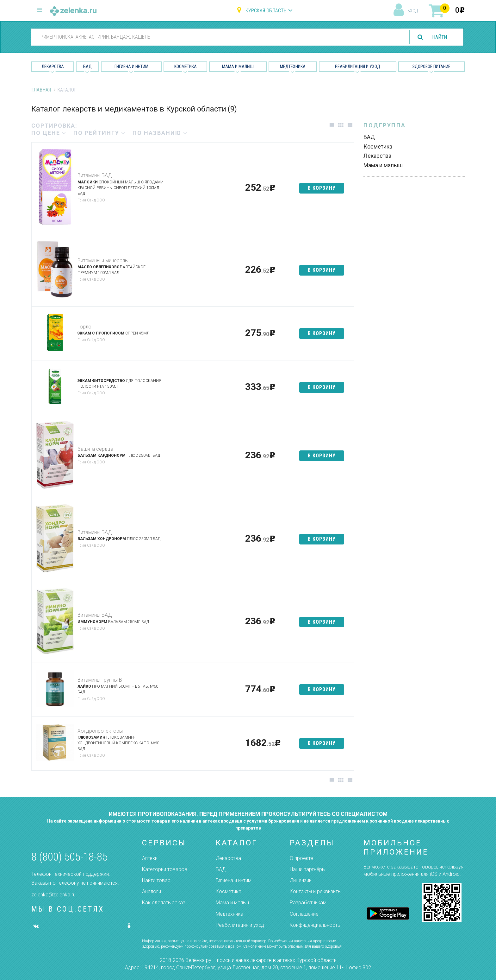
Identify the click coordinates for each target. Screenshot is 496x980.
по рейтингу (99, 133)
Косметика (186, 67)
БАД (87, 67)
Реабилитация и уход (358, 67)
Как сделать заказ (164, 903)
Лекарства (53, 67)
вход (413, 11)
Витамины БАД (95, 175)
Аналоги (152, 891)
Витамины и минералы (103, 261)
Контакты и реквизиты (316, 891)
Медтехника (293, 67)
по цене (49, 133)
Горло (84, 327)
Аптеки (150, 858)
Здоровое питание (431, 67)
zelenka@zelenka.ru (53, 895)
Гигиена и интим (234, 880)
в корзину (322, 188)
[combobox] (216, 37)
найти (439, 37)
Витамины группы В (100, 680)
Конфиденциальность (315, 925)
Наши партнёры (308, 869)
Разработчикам (308, 903)
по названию (160, 133)
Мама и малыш (238, 67)
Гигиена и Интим (131, 67)
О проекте (301, 858)
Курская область (266, 11)
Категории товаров (165, 869)
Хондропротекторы (100, 731)
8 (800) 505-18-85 (69, 857)
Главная (41, 90)
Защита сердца (95, 449)
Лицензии (301, 880)
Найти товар (156, 880)
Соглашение (304, 914)
